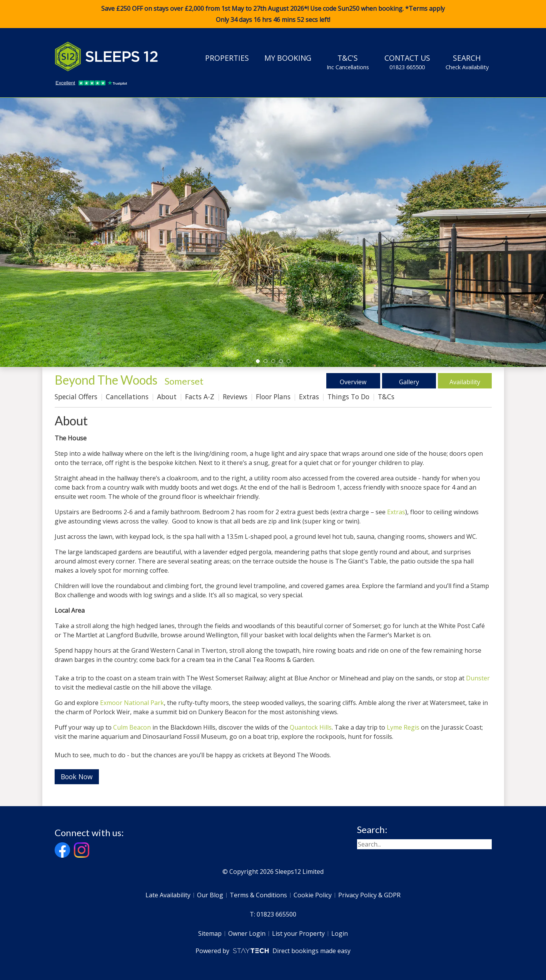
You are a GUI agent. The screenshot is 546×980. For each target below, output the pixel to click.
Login (340, 933)
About (167, 397)
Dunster (478, 678)
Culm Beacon (132, 727)
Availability (465, 381)
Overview (353, 381)
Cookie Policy (313, 895)
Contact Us (407, 62)
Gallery (409, 381)
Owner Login (247, 933)
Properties (227, 58)
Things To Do (348, 397)
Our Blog (210, 895)
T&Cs (386, 397)
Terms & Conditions (258, 895)
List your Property (298, 933)
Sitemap (210, 933)
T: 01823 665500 (273, 914)
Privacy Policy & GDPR (369, 895)
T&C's (348, 62)
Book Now (77, 777)
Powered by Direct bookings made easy (273, 951)
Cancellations (127, 397)
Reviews (235, 397)
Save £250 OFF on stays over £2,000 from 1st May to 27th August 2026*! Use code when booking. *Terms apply (273, 14)
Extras (309, 397)
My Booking (288, 58)
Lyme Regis (403, 727)
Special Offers (76, 397)
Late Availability (168, 895)
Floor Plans (273, 397)
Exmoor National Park (132, 703)
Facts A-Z (200, 397)
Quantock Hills (311, 727)
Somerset (184, 381)
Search (467, 62)
